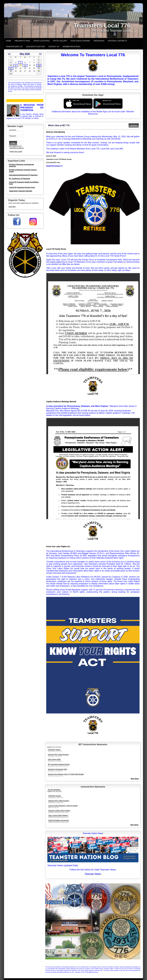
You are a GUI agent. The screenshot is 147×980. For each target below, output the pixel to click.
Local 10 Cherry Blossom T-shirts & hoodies (63, 806)
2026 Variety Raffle (54, 760)
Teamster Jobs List (14, 46)
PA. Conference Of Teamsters (20, 179)
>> (40, 54)
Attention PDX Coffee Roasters (58, 755)
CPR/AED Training (54, 750)
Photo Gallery (60, 41)
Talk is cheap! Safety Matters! (58, 816)
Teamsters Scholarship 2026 (57, 769)
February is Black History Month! (59, 811)
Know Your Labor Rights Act (58, 546)
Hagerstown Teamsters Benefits (21, 191)
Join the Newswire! (54, 790)
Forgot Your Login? (16, 151)
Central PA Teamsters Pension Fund (22, 187)
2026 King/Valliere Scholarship (59, 820)
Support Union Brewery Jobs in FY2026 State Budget (66, 774)
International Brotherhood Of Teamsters (23, 175)
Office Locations (42, 41)
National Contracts (117, 41)
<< (9, 54)
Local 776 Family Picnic (56, 249)
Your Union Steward (80, 41)
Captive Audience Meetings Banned (61, 402)
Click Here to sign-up (16, 148)
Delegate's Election (36, 46)
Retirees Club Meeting (56, 132)
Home (8, 41)
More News (134, 825)
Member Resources (71, 46)
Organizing (99, 41)
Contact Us (54, 46)
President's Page (22, 41)
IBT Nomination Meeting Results (59, 764)
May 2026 (25, 54)
